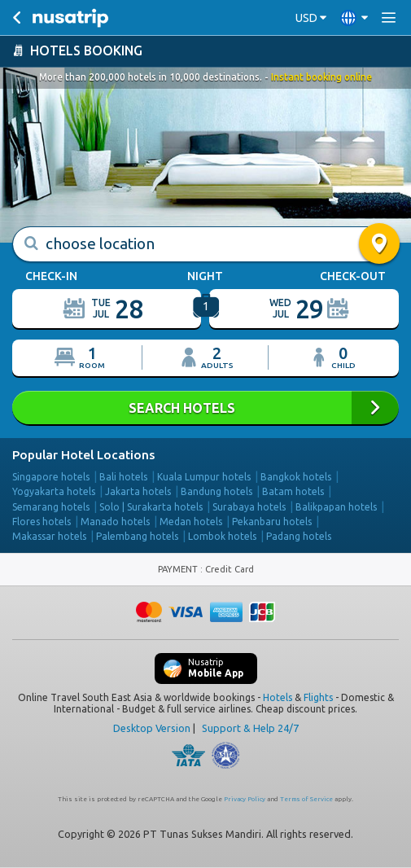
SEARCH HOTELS (205, 408)
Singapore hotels (51, 477)
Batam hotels (293, 491)
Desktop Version (152, 728)
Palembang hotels (137, 536)
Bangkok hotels (296, 477)
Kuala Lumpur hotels (204, 477)
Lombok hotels (222, 536)
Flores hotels (42, 522)
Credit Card (230, 569)
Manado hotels (115, 522)
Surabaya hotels (249, 507)
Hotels (278, 697)
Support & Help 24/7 (250, 728)
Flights (318, 697)
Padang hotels (299, 536)
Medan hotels (191, 522)
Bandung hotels (216, 491)
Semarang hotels (51, 507)
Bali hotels (123, 477)
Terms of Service (306, 799)
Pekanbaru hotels (272, 522)
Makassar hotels (49, 536)
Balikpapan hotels (336, 507)
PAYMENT (179, 569)
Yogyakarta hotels (54, 491)
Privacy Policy (245, 799)
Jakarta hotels (138, 491)
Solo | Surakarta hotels (151, 507)
